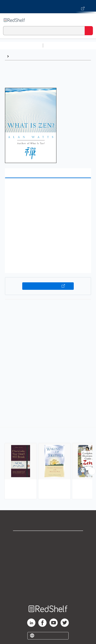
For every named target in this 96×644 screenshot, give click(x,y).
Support (48, 547)
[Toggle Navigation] (89, 20)
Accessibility (48, 583)
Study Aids (56, 45)
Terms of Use (48, 565)
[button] (47, 188)
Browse (17, 56)
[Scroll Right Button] (92, 471)
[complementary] (48, 464)
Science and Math (81, 45)
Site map (48, 592)
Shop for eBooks (48, 537)
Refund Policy (48, 574)
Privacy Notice (48, 556)
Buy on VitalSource (48, 286)
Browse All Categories (21, 45)
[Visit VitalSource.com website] (48, 7)
